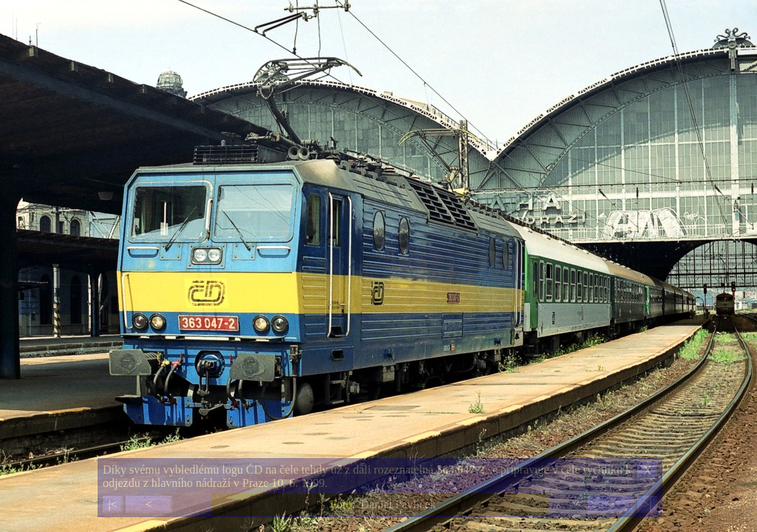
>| (647, 504)
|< (112, 504)
